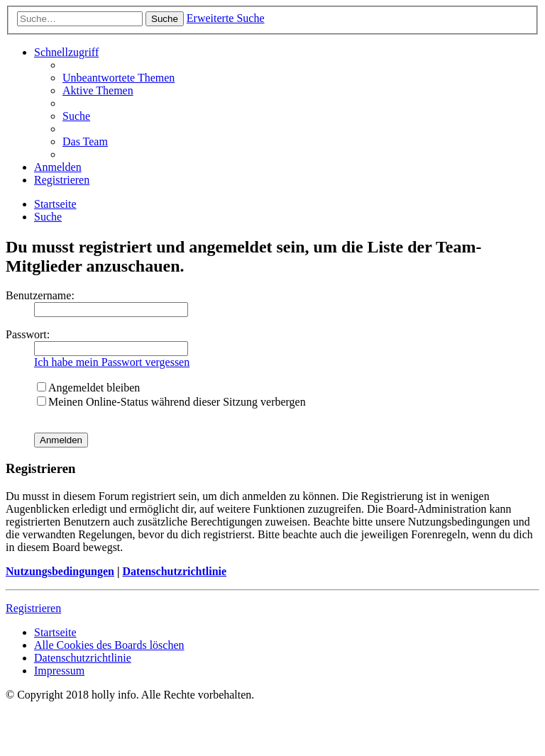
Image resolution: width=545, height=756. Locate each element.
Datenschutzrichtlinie (174, 571)
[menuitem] (119, 78)
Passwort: (28, 334)
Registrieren (33, 608)
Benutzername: (40, 295)
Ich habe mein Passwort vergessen (112, 362)
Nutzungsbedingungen (60, 571)
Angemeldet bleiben (88, 388)
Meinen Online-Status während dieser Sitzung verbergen (171, 402)
